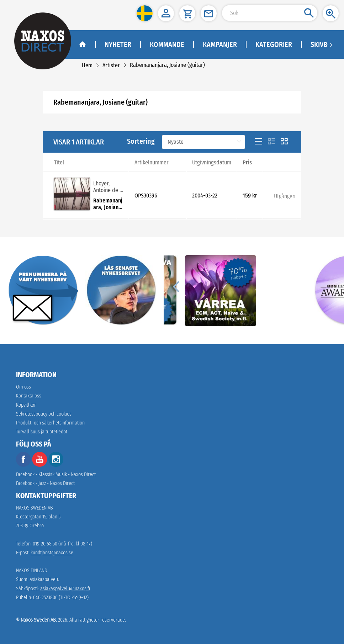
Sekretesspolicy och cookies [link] (44, 414)
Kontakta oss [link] (29, 396)
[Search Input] (270, 13)
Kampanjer (220, 44)
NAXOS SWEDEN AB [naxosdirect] (35, 508)
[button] (145, 13)
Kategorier (274, 44)
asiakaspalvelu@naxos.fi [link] (65, 589)
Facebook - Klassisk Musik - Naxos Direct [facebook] (56, 474)
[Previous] (176, 286)
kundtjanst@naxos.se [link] (52, 553)
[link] (87, 65)
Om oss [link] (23, 387)
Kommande (167, 44)
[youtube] (40, 465)
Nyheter (118, 44)
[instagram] (56, 465)
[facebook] (23, 465)
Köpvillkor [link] (26, 405)
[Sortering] (203, 142)
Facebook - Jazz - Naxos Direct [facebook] (45, 483)
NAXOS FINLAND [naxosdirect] (32, 571)
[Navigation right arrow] (331, 44)
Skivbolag (327, 44)
